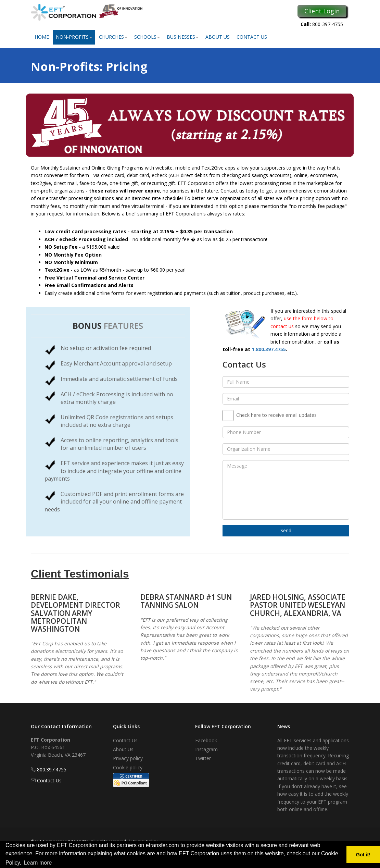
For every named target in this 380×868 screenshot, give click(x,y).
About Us (218, 37)
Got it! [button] (363, 855)
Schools (147, 37)
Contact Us (252, 37)
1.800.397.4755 (269, 349)
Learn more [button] (38, 863)
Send (286, 530)
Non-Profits (74, 37)
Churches (113, 37)
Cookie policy (128, 767)
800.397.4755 (52, 770)
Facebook (206, 740)
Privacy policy (128, 758)
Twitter (203, 758)
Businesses (183, 37)
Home (42, 37)
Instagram (206, 749)
